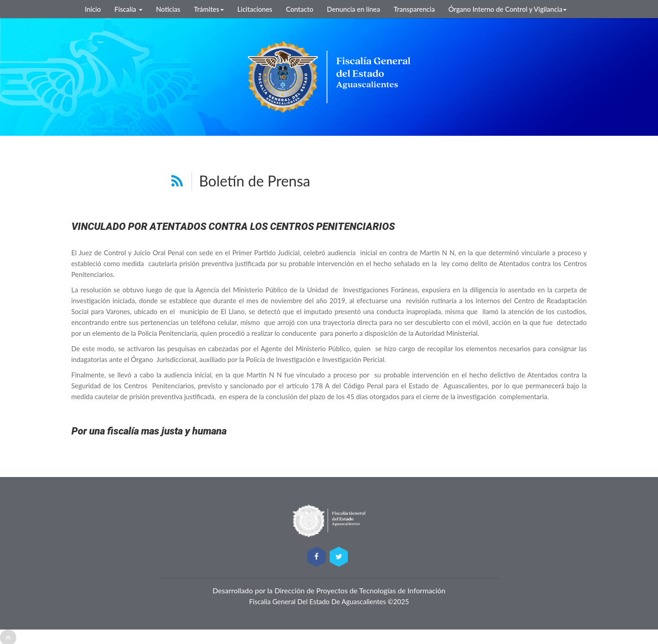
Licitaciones (255, 9)
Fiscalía (128, 9)
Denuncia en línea (354, 9)
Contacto (300, 9)
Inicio (93, 9)
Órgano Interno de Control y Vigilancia (507, 9)
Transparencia (414, 9)
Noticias (168, 9)
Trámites (209, 9)
